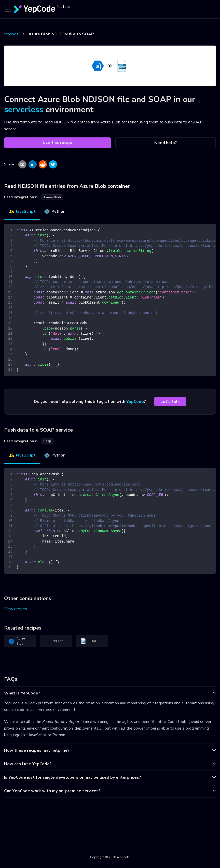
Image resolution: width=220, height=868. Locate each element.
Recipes (11, 34)
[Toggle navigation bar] (8, 9)
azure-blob (52, 197)
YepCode (135, 402)
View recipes (16, 609)
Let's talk (170, 402)
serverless (24, 110)
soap (47, 441)
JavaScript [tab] (22, 211)
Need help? (166, 143)
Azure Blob (17, 641)
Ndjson (54, 641)
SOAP (89, 641)
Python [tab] (55, 211)
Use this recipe (58, 143)
